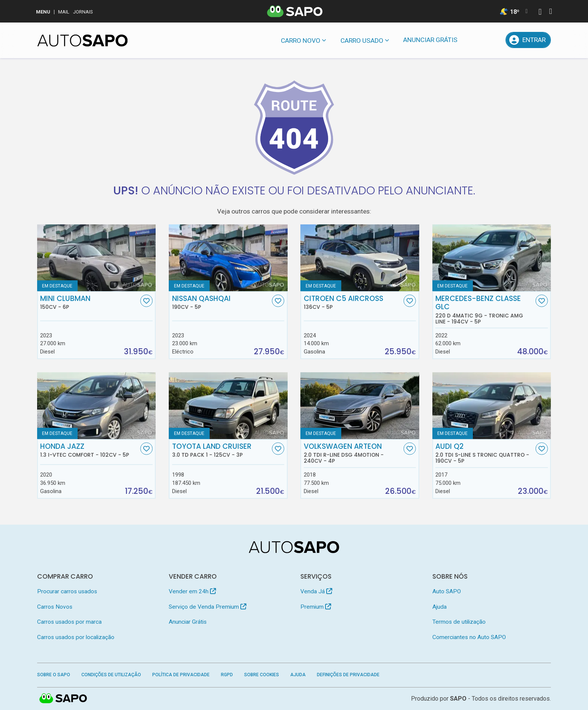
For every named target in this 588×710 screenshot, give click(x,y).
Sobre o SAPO (54, 675)
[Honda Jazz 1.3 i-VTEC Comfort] (97, 406)
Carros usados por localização (76, 637)
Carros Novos (55, 607)
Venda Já (316, 591)
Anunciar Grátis (430, 40)
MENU (43, 12)
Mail (64, 12)
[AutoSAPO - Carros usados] (82, 41)
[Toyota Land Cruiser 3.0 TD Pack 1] (228, 406)
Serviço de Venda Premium (208, 607)
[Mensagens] (475, 40)
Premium (316, 607)
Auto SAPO (447, 591)
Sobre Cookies (262, 675)
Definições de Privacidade (348, 675)
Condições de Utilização (111, 675)
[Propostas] (494, 40)
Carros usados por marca (69, 622)
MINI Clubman (89, 302)
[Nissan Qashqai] (228, 258)
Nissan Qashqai (221, 302)
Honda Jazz (89, 450)
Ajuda (439, 607)
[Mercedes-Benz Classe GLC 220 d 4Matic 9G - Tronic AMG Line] (492, 258)
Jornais (83, 12)
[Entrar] (528, 40)
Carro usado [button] (362, 41)
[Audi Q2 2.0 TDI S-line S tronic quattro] (492, 406)
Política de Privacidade (181, 675)
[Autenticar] (540, 13)
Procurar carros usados (67, 591)
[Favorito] (146, 301)
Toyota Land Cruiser (221, 450)
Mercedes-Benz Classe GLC (484, 310)
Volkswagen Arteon (353, 453)
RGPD (227, 675)
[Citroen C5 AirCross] (360, 258)
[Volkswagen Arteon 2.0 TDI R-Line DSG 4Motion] (360, 406)
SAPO (458, 699)
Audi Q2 (484, 453)
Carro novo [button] (301, 41)
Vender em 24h (192, 591)
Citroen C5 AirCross (353, 302)
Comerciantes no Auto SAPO (469, 637)
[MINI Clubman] (97, 258)
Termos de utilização (459, 622)
